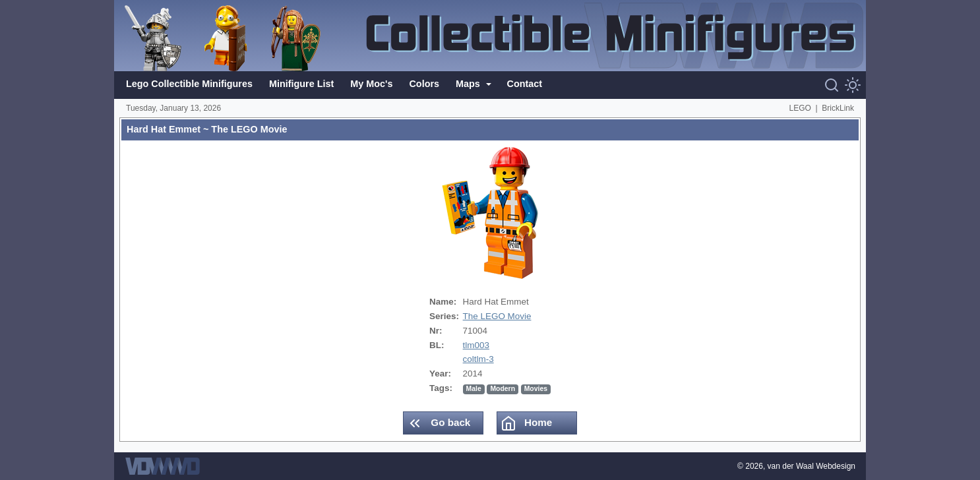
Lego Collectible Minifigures (189, 84)
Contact (525, 84)
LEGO (800, 108)
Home (526, 423)
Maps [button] (469, 84)
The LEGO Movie (497, 316)
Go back (439, 423)
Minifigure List (301, 84)
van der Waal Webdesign (812, 466)
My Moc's (371, 84)
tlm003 (476, 345)
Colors (424, 84)
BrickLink (838, 108)
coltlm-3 (478, 359)
